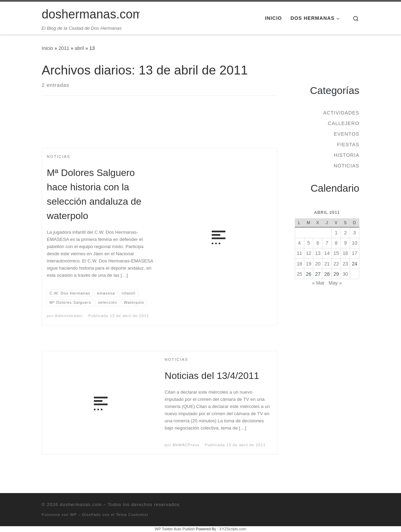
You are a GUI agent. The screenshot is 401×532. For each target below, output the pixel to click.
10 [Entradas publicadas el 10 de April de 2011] (355, 243)
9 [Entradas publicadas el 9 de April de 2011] (345, 243)
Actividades (341, 113)
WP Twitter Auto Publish (175, 529)
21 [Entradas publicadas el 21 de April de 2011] (327, 264)
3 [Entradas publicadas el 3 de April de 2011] (355, 233)
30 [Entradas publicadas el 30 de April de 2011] (345, 274)
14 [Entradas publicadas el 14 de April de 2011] (327, 253)
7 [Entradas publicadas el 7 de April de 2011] (327, 243)
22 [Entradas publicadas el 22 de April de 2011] (336, 264)
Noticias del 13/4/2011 (212, 376)
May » (335, 283)
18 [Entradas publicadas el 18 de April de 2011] (300, 264)
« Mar (318, 283)
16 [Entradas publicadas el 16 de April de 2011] (345, 253)
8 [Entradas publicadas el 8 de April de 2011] (336, 243)
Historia (347, 155)
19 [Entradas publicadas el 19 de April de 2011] (309, 264)
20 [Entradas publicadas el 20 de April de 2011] (318, 264)
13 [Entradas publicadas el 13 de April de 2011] (318, 253)
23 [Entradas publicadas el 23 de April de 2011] (345, 264)
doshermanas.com (81, 504)
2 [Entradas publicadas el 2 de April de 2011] (345, 233)
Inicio (47, 48)
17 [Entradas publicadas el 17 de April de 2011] (355, 253)
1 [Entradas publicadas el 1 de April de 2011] (336, 233)
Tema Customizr (132, 515)
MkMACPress (186, 445)
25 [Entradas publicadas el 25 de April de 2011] (300, 274)
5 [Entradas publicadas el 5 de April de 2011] (309, 243)
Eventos (347, 134)
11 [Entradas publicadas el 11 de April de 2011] (300, 253)
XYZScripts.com (233, 529)
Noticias (347, 166)
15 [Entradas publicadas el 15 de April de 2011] (336, 253)
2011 (64, 48)
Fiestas (348, 145)
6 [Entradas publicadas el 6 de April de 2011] (318, 243)
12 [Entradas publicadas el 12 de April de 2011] (309, 253)
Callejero (344, 123)
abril (79, 48)
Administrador (69, 316)
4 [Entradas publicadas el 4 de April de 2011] (300, 243)
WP (73, 515)
